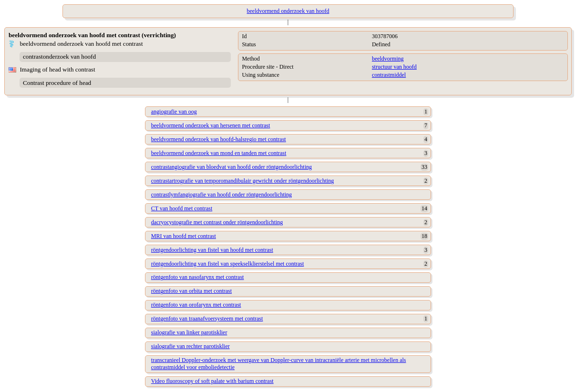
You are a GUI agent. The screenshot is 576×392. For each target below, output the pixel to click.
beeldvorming (388, 59)
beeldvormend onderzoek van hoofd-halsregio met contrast (219, 139)
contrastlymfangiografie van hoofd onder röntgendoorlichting (221, 195)
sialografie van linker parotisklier (189, 332)
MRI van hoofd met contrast (184, 236)
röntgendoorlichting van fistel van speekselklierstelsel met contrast (228, 264)
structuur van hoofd (394, 67)
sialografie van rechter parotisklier (190, 346)
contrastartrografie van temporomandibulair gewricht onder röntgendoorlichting (243, 181)
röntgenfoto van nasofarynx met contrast (198, 277)
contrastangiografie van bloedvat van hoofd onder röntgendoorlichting (231, 167)
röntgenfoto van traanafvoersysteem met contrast (207, 319)
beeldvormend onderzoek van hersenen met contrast (211, 125)
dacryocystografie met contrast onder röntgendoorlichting (217, 222)
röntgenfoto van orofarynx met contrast (196, 305)
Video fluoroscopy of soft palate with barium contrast (212, 381)
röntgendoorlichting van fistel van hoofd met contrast (212, 250)
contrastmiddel (389, 75)
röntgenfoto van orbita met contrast (191, 291)
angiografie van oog (174, 112)
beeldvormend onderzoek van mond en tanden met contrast (219, 153)
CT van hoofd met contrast (182, 208)
